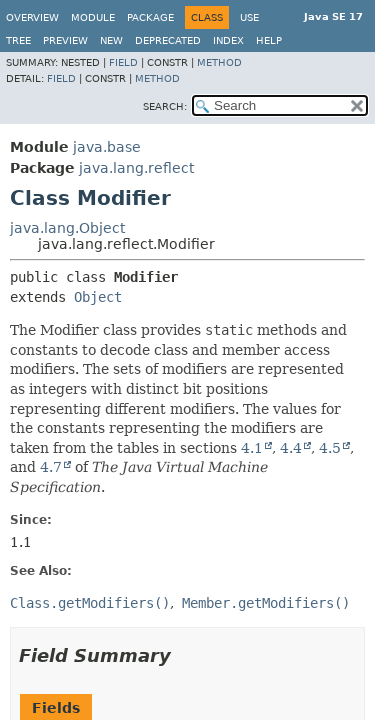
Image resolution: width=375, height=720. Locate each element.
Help (269, 40)
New (111, 40)
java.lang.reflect (136, 168)
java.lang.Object (67, 228)
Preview (65, 40)
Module (93, 17)
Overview (32, 17)
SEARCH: (165, 106)
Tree (18, 40)
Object (98, 297)
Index (228, 40)
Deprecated (168, 40)
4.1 (252, 448)
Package (150, 17)
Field (123, 62)
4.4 (291, 448)
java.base (107, 147)
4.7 (51, 467)
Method (219, 62)
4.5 (330, 448)
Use (249, 17)
